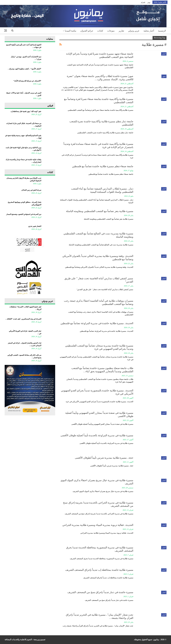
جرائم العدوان (87, 31)
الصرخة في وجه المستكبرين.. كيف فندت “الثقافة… (23, 319)
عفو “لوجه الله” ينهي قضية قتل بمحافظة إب (26, 111)
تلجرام (143, 2)
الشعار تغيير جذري (35, 226)
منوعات (111, 31)
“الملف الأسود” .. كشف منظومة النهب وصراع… (24, 69)
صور (164, 76)
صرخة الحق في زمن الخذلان (31, 190)
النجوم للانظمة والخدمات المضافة (18, 640)
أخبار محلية (149, 31)
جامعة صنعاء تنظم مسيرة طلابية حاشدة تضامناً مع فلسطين (103, 166)
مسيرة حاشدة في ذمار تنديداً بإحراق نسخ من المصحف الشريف (100, 592)
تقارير (121, 31)
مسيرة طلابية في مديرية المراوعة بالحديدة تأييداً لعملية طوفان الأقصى (97, 435)
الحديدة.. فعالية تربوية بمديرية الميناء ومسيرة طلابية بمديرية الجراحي (98, 525)
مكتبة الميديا (71, 31)
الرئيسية (162, 31)
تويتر (149, 2)
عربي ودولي (134, 31)
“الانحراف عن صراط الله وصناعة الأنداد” (27, 81)
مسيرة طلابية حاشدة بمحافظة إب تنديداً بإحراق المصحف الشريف (99, 570)
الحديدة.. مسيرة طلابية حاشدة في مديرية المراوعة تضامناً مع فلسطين (97, 323)
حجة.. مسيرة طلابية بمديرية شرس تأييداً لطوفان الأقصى (104, 458)
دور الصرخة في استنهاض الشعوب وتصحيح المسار (24, 214)
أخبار (164, 54)
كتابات (100, 31)
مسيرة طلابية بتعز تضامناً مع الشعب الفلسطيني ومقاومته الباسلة (100, 211)
